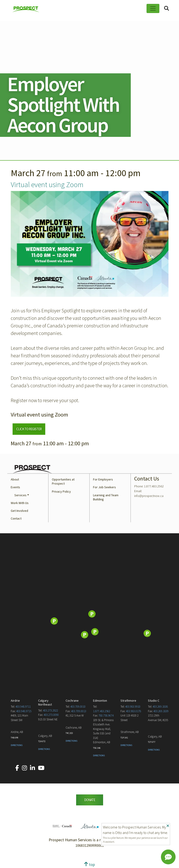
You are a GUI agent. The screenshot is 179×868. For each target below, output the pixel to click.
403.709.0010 (78, 707)
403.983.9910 (133, 707)
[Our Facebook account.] (17, 768)
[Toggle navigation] (153, 8)
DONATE (90, 800)
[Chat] (168, 857)
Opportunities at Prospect (63, 481)
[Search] (167, 9)
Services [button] (20, 495)
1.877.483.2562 (102, 711)
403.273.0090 (51, 715)
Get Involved (19, 511)
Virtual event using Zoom (47, 185)
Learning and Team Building (106, 497)
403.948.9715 (24, 711)
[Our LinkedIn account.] (32, 768)
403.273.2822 (51, 710)
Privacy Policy (61, 491)
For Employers (103, 479)
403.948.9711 (23, 707)
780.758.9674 (106, 715)
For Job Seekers (104, 487)
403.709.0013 (79, 711)
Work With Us (20, 503)
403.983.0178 (134, 711)
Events (15, 487)
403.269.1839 (161, 711)
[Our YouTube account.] (41, 768)
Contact (16, 518)
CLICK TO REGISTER (29, 429)
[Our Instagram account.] (24, 768)
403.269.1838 (160, 707)
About (15, 479)
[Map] (90, 621)
